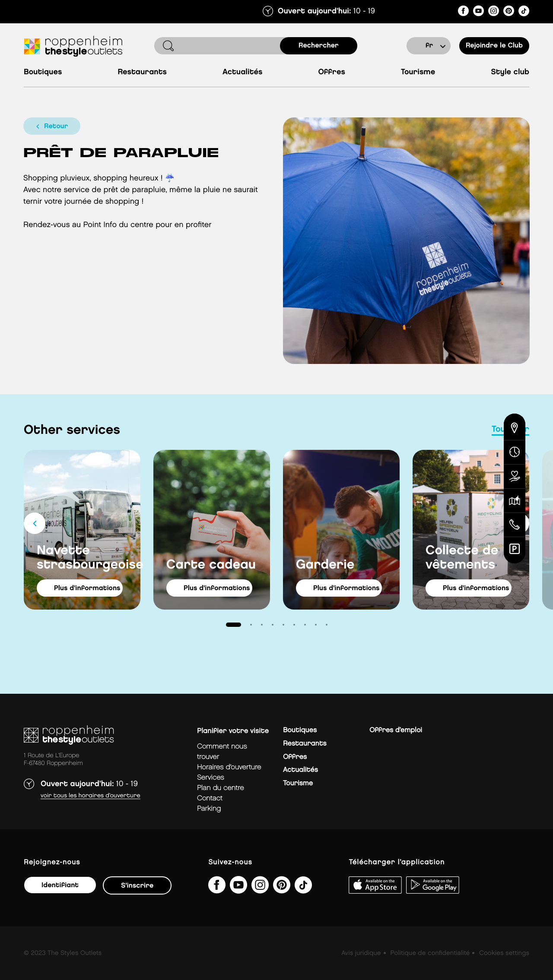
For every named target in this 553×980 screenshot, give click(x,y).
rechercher (319, 46)
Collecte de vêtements (462, 558)
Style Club (510, 72)
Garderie (325, 565)
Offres (332, 72)
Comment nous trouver (222, 752)
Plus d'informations (87, 588)
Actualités (242, 72)
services (211, 778)
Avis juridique (361, 953)
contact (210, 798)
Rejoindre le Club (494, 46)
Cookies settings (504, 953)
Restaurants (142, 72)
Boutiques (43, 72)
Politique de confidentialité (430, 953)
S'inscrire (137, 886)
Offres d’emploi (396, 730)
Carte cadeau (211, 565)
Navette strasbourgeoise (89, 558)
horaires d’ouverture (229, 767)
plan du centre (221, 788)
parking (209, 809)
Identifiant (60, 885)
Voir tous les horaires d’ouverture (91, 796)
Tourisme (418, 72)
